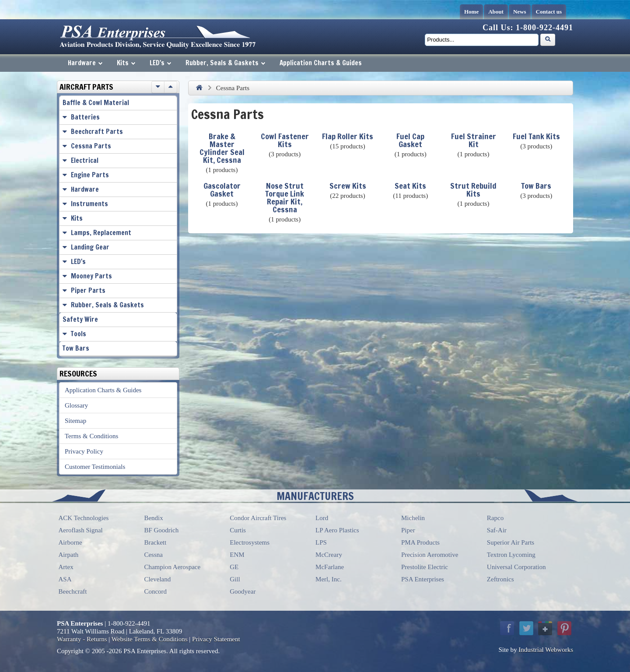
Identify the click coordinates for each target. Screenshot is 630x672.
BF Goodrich (161, 530)
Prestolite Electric (425, 567)
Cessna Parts (91, 146)
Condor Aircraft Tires (258, 518)
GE (234, 567)
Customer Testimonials (95, 467)
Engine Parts (90, 175)
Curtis (238, 530)
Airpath (69, 555)
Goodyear (243, 591)
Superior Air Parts (511, 542)
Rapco (495, 518)
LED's (160, 63)
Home (471, 12)
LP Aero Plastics (337, 530)
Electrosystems (250, 542)
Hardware (85, 63)
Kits (126, 63)
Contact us (549, 12)
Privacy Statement (216, 639)
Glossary (76, 405)
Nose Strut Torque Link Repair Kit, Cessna (285, 197)
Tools (79, 334)
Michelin (413, 518)
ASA (65, 579)
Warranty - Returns (82, 639)
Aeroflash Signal (81, 530)
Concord (155, 591)
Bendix (153, 518)
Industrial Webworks (546, 650)
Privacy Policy (84, 451)
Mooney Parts (91, 276)
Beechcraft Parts (97, 132)
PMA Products (420, 542)
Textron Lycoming (511, 555)
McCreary (329, 555)
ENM (237, 555)
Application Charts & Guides (321, 63)
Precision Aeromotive (430, 555)
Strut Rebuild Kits (473, 190)
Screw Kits (348, 186)
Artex (66, 567)
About (496, 12)
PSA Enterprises (423, 579)
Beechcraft (73, 591)
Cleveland (157, 579)
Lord (322, 518)
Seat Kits (410, 186)
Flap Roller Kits (348, 136)
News (520, 12)
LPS (321, 542)
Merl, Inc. (329, 579)
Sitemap (75, 421)
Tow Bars (536, 186)
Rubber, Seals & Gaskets (225, 63)
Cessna (153, 555)
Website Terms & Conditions (150, 639)
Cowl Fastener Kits (285, 140)
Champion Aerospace (172, 567)
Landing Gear (90, 247)
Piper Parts (88, 290)
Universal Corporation (516, 567)
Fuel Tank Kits (536, 136)
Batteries (85, 117)
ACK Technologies (84, 518)
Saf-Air (497, 530)
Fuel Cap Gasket (410, 140)
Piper (408, 530)
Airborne (70, 542)
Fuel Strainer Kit (474, 140)
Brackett (155, 542)
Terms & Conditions (91, 436)
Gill (235, 579)
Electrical (85, 160)
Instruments (89, 204)
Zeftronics (500, 579)
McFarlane (330, 567)
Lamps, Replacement (101, 233)
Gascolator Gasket (222, 190)
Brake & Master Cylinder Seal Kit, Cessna (222, 148)
